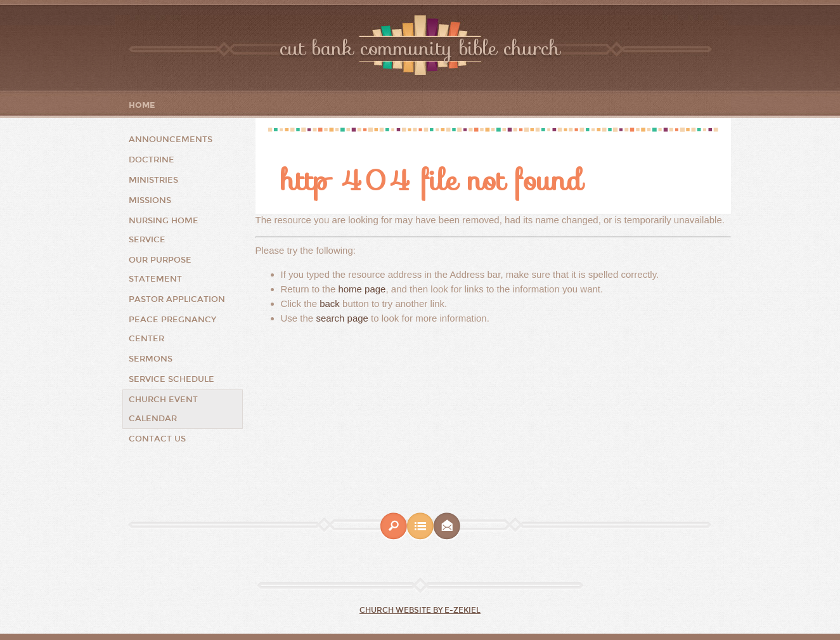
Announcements (171, 140)
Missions (150, 200)
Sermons (151, 359)
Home (142, 106)
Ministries (153, 180)
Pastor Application (177, 299)
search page (342, 318)
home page (362, 289)
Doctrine (152, 160)
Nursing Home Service (164, 230)
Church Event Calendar (163, 409)
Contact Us (157, 439)
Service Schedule (171, 379)
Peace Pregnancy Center (172, 329)
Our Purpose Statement (160, 270)
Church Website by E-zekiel (420, 610)
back (330, 304)
